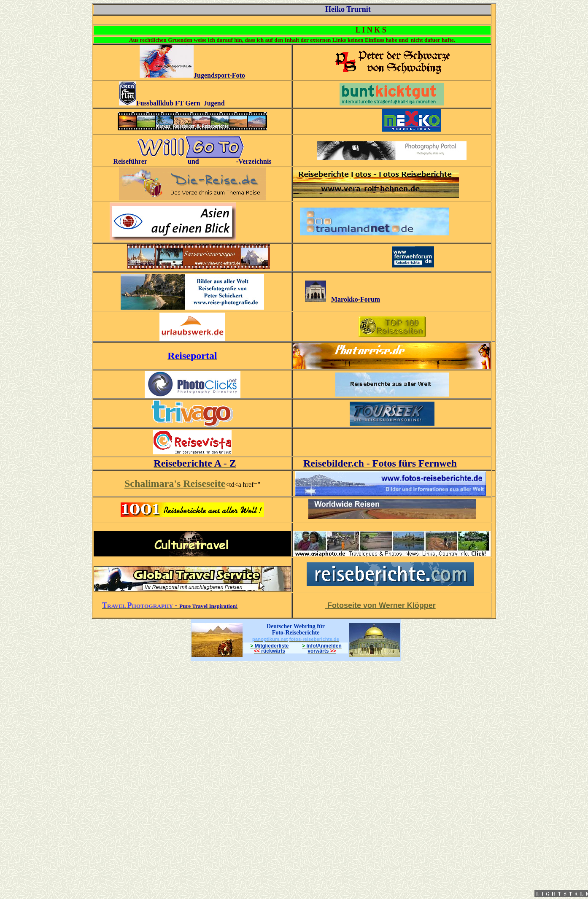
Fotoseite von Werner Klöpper (380, 605)
